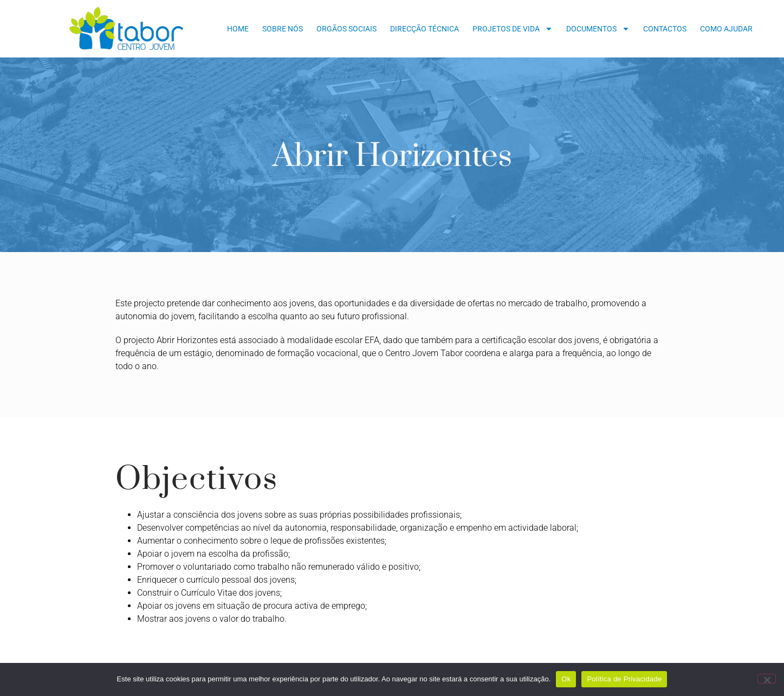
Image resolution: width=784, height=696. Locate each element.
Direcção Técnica (425, 29)
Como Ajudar (726, 29)
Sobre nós (283, 29)
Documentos (598, 29)
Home (238, 29)
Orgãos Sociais (346, 29)
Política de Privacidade (624, 679)
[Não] (767, 679)
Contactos (665, 29)
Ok (566, 679)
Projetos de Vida (513, 29)
